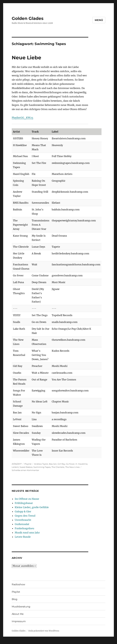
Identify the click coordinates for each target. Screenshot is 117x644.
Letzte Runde (23, 537)
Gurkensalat (22, 524)
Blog (15, 599)
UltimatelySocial (83, 642)
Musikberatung (21, 607)
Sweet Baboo (26, 467)
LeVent (15, 467)
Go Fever (70, 464)
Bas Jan (53, 464)
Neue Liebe (26, 58)
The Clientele (58, 467)
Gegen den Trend (25, 516)
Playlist (28, 464)
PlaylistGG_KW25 (22, 118)
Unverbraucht (23, 520)
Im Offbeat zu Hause (27, 499)
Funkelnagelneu (24, 528)
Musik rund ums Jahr (27, 533)
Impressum (19, 621)
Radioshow (18, 584)
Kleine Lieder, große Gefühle (32, 507)
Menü (99, 20)
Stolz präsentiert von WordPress (44, 631)
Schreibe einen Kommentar (25, 470)
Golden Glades (28, 18)
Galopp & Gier (23, 511)
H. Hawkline (82, 464)
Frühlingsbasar (24, 503)
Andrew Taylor (41, 464)
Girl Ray (61, 464)
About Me (18, 614)
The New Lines (72, 467)
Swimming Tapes (42, 467)
